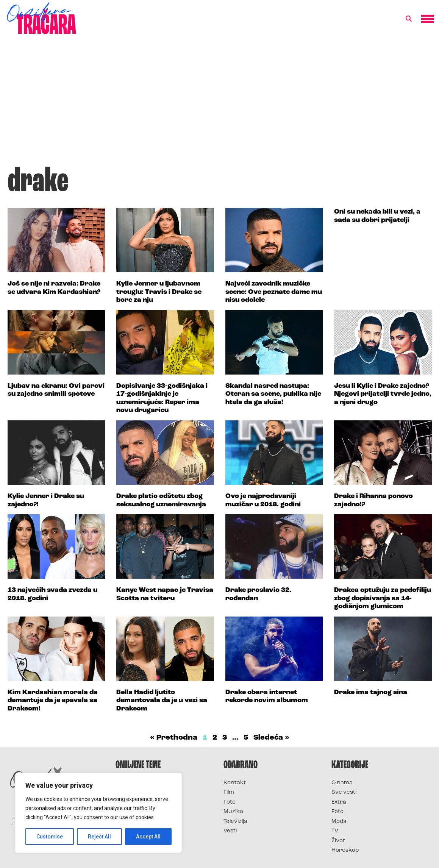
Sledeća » (271, 738)
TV (335, 831)
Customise (50, 837)
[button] (409, 19)
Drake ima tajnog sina (371, 692)
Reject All (100, 837)
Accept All (148, 837)
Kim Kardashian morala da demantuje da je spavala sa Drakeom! (53, 701)
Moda (339, 822)
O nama (342, 783)
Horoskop (345, 850)
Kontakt (235, 783)
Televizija (235, 822)
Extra (339, 802)
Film (229, 792)
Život (338, 841)
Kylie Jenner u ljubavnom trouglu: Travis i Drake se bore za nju (159, 292)
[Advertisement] (220, 104)
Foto (230, 802)
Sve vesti (344, 792)
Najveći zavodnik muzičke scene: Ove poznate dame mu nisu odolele (274, 292)
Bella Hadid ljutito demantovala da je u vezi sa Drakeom (162, 701)
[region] (98, 813)
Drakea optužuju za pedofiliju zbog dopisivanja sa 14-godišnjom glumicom (383, 598)
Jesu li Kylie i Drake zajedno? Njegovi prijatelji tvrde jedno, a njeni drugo (383, 394)
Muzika (233, 812)
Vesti (230, 831)
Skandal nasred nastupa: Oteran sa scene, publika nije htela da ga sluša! (273, 394)
